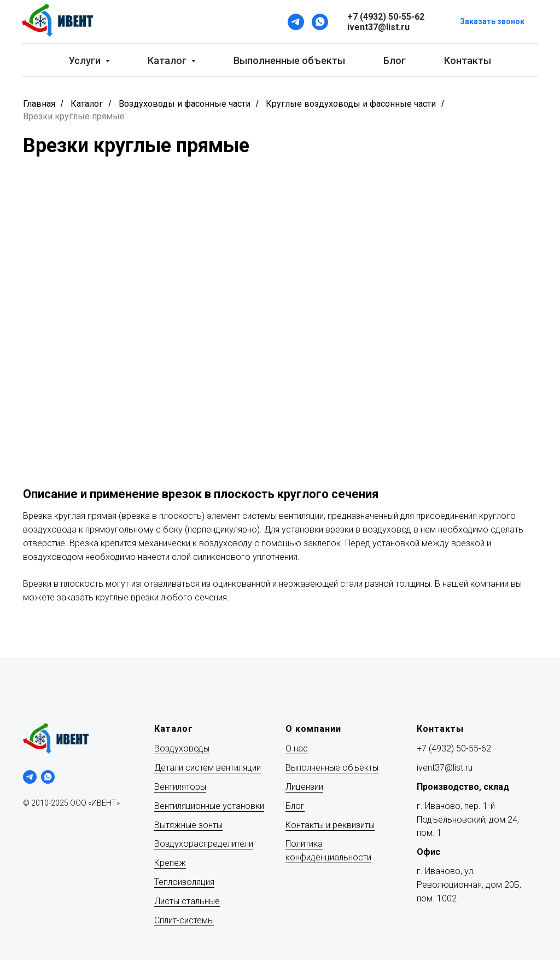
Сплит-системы (184, 920)
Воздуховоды (182, 748)
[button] (492, 22)
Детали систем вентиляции (208, 768)
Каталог (87, 104)
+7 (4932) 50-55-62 (454, 748)
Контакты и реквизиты (330, 825)
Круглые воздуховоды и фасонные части (351, 104)
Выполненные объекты (289, 60)
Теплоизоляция (184, 882)
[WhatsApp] (320, 22)
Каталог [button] (168, 60)
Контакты (468, 60)
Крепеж (170, 863)
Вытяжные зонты (188, 825)
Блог (395, 60)
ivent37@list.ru (445, 768)
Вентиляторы (180, 787)
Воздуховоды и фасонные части (185, 104)
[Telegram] (296, 22)
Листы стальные (187, 901)
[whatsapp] (48, 777)
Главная (39, 104)
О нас (297, 748)
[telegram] (30, 777)
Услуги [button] (86, 60)
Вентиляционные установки (209, 806)
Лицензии (304, 787)
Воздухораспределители (204, 844)
